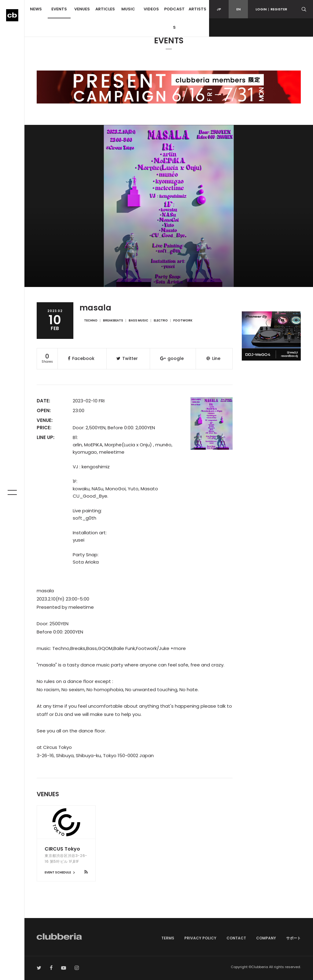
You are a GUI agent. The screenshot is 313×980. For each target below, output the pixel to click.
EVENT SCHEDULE (61, 872)
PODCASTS (174, 18)
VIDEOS (151, 9)
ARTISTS (197, 9)
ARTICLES (105, 9)
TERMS (168, 938)
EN (238, 9)
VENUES (82, 9)
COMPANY (266, 938)
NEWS (36, 9)
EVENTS (59, 9)
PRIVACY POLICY (200, 938)
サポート (293, 938)
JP (219, 9)
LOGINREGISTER (271, 9)
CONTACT (236, 938)
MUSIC (128, 9)
